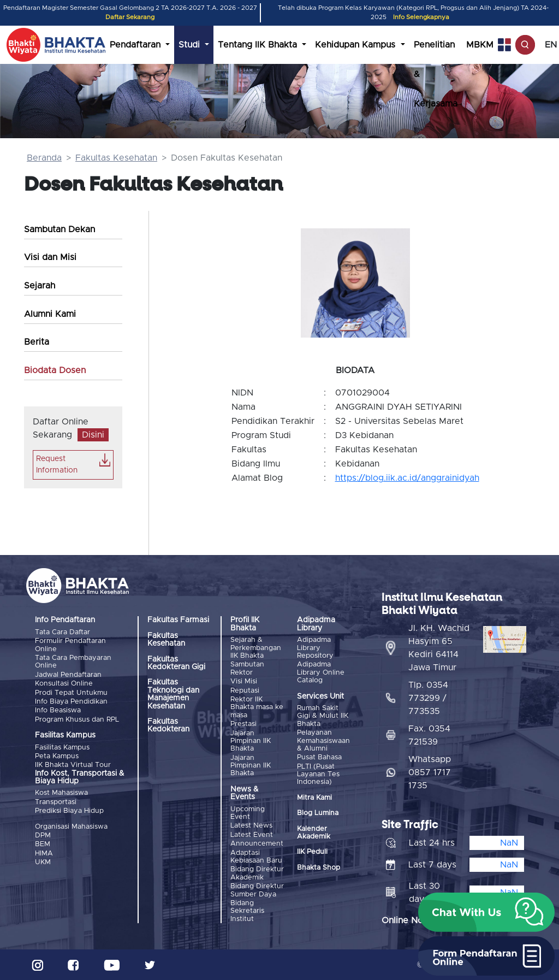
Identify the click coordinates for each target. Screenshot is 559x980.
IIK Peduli (312, 852)
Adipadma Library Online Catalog (321, 672)
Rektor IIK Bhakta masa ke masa (257, 707)
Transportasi (56, 802)
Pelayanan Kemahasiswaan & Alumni (323, 741)
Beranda (44, 158)
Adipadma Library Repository (315, 648)
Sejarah (40, 286)
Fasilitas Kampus (62, 748)
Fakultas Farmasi (178, 620)
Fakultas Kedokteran (168, 725)
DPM (43, 836)
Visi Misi (244, 681)
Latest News (251, 826)
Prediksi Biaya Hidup (69, 811)
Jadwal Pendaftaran (68, 675)
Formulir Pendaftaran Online (70, 645)
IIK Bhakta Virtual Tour (73, 765)
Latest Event (252, 835)
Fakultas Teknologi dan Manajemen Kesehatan (173, 694)
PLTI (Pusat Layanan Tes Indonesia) (318, 775)
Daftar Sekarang (130, 17)
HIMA (44, 854)
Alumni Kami (50, 314)
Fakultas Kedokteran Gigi (176, 663)
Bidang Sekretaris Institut (247, 911)
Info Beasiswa (58, 710)
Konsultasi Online (64, 684)
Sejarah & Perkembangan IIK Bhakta (256, 648)
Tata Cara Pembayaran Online (73, 662)
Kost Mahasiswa (61, 793)
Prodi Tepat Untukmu (71, 693)
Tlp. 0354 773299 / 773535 (428, 698)
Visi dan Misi (50, 257)
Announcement (257, 844)
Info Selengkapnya (421, 17)
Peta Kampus (57, 756)
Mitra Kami (314, 798)
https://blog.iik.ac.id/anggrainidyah (407, 478)
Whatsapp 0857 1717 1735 (430, 772)
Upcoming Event (248, 813)
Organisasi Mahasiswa (71, 827)
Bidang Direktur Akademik (257, 873)
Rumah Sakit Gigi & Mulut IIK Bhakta (323, 716)
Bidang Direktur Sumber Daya (257, 890)
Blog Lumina (318, 813)
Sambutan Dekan (60, 229)
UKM (43, 862)
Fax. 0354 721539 (429, 735)
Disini (93, 435)
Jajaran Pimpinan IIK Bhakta (251, 741)
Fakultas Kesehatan (116, 158)
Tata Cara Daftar (63, 632)
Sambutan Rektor (247, 668)
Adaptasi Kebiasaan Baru (256, 857)
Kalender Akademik (314, 833)
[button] (486, 912)
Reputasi (245, 691)
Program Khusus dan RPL (77, 720)
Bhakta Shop (319, 868)
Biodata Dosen (55, 370)
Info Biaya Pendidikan (71, 702)
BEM (43, 844)
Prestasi (243, 724)
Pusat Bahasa (319, 757)
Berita (37, 342)
